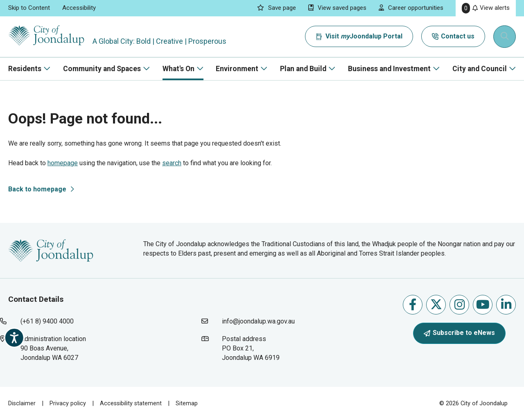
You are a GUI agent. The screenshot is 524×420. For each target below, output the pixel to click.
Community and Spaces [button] (102, 69)
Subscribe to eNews (459, 333)
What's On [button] (178, 69)
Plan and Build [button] (303, 69)
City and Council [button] (480, 69)
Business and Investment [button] (389, 69)
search (172, 163)
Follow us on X (436, 304)
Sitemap (188, 403)
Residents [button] (25, 69)
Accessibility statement (132, 403)
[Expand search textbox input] (505, 37)
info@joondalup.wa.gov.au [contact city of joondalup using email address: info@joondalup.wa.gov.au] (258, 321)
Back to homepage (37, 189)
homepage (63, 163)
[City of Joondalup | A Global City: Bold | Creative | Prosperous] (51, 37)
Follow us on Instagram (460, 304)
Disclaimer (22, 403)
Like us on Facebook (413, 304)
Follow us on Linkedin (506, 304)
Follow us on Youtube (483, 304)
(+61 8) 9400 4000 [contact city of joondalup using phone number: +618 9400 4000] (47, 321)
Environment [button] (237, 69)
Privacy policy (68, 403)
